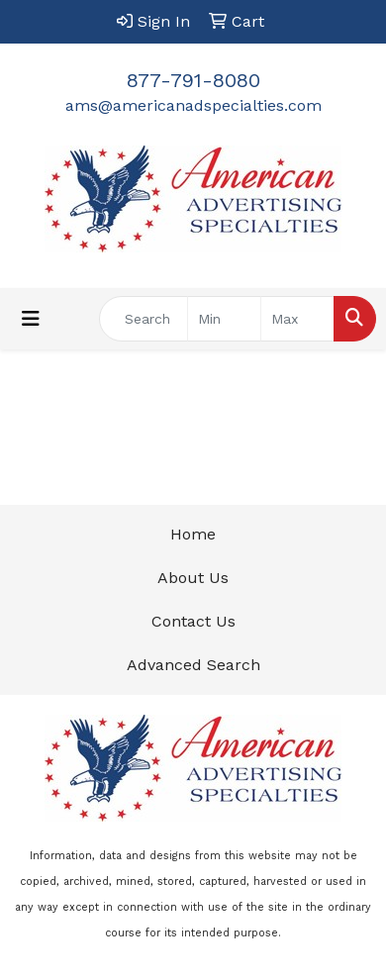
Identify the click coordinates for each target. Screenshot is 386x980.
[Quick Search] (144, 319)
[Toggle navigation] (31, 319)
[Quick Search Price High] (297, 319)
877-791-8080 (193, 80)
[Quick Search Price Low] (224, 319)
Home (193, 534)
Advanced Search (193, 665)
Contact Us (193, 621)
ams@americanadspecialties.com (193, 105)
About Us (193, 578)
